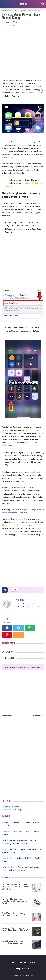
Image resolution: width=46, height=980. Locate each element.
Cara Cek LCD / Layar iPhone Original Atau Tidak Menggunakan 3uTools (14, 901)
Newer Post (8, 715)
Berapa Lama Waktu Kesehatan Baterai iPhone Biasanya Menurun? (15, 929)
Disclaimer (22, 962)
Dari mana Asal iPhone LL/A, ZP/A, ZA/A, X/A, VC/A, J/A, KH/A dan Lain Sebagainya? (15, 887)
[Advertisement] (23, 54)
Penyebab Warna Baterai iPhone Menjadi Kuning (21, 16)
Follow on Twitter (10, 807)
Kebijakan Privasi (22, 968)
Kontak (33, 962)
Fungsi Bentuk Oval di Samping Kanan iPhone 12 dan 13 (13, 914)
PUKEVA (23, 4)
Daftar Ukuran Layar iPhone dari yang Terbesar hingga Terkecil (14, 942)
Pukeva (22, 600)
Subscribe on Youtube (12, 810)
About (12, 962)
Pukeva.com (29, 975)
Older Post (38, 715)
